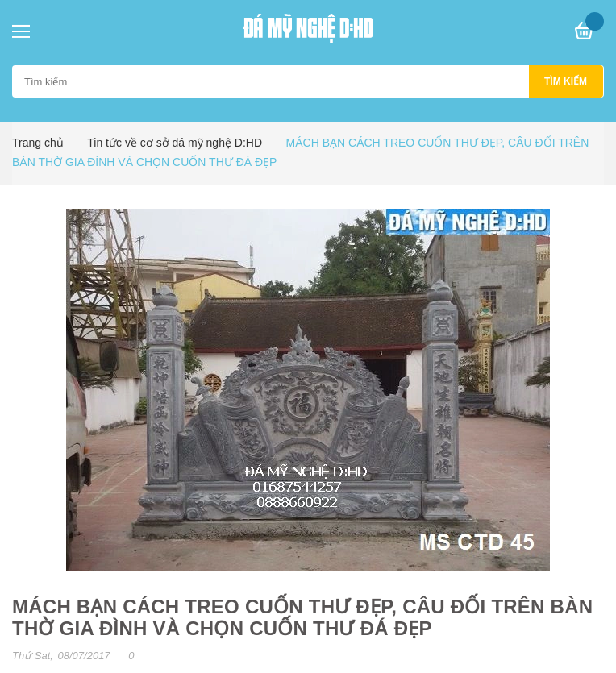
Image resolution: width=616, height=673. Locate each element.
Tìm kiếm (566, 81)
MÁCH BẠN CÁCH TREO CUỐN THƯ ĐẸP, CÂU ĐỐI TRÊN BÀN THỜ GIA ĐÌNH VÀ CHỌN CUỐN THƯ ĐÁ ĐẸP (302, 617)
